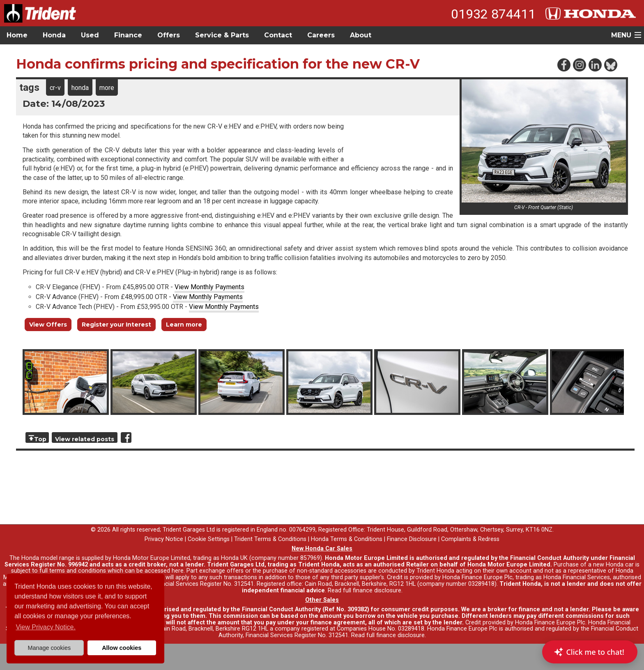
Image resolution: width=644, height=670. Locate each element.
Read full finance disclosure (365, 591)
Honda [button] (54, 35)
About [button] (361, 35)
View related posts (85, 439)
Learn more (184, 325)
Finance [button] (128, 35)
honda (80, 88)
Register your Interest (116, 325)
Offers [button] (169, 35)
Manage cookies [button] (49, 648)
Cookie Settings (209, 539)
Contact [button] (278, 35)
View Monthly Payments (209, 287)
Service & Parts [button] (222, 35)
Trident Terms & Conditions (270, 539)
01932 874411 (493, 14)
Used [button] (90, 35)
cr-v (55, 88)
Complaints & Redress (470, 539)
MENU (621, 35)
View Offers (48, 325)
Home (17, 35)
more (107, 88)
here (178, 571)
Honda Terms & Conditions (347, 539)
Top (40, 439)
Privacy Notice (164, 539)
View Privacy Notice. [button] (46, 627)
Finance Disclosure (412, 539)
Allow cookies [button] (122, 648)
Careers (321, 35)
